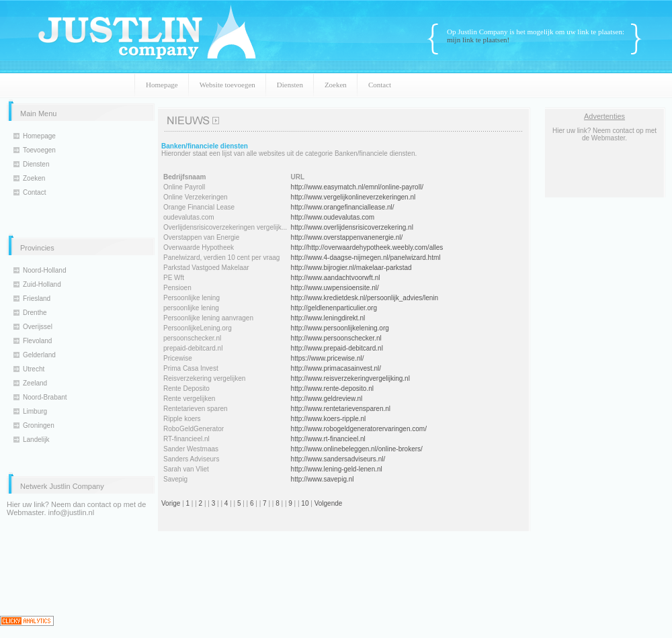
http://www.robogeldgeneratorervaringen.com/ (359, 429)
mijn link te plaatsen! (478, 40)
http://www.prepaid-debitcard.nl (337, 348)
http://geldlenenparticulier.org (334, 308)
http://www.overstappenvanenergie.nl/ (347, 237)
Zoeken (336, 85)
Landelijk (36, 440)
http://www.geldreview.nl (327, 399)
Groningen (39, 425)
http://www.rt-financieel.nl (328, 439)
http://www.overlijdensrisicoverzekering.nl (352, 227)
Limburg (35, 411)
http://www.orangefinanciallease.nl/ (343, 207)
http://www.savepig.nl (323, 479)
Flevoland (37, 341)
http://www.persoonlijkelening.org (340, 328)
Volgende (329, 503)
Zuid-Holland (42, 284)
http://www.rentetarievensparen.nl (341, 409)
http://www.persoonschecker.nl (336, 338)
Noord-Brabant (45, 397)
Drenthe (35, 313)
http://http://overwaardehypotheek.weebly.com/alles (367, 247)
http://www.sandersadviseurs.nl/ (338, 459)
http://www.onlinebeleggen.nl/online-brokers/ (357, 449)
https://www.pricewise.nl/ (328, 358)
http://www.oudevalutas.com (333, 217)
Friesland (37, 299)
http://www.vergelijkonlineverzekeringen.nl (353, 197)
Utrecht (34, 369)
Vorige (171, 503)
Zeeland (35, 383)
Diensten (290, 85)
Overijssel (38, 327)
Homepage (162, 85)
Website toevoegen (227, 85)
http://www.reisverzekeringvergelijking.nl (350, 378)
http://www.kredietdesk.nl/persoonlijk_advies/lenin (365, 298)
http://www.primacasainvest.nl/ (336, 368)
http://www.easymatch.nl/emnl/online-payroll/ (357, 187)
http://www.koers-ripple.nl (329, 419)
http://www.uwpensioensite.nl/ (335, 288)
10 (305, 503)
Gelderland (39, 355)
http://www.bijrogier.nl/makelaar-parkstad (351, 268)
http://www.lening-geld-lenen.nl (337, 469)
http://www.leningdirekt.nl (328, 318)
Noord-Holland (44, 270)
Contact (380, 85)
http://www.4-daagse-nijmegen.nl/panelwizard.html (366, 258)
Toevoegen (39, 150)
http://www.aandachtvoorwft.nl (336, 278)
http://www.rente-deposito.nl (332, 389)
